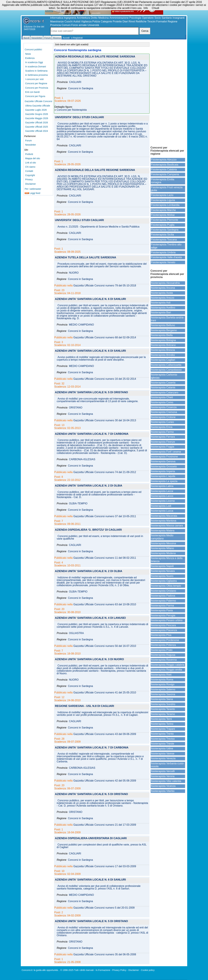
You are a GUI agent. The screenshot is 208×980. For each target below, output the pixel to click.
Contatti (29, 171)
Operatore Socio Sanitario (157, 18)
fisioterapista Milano (162, 548)
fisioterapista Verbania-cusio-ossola (168, 765)
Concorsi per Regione (36, 83)
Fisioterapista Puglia (163, 225)
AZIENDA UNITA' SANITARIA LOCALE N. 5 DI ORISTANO (91, 392)
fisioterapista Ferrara (163, 437)
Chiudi (155, 8)
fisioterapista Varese (163, 754)
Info (146, 8)
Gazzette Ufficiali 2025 (37, 127)
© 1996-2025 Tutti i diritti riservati (77, 970)
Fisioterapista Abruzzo (164, 160)
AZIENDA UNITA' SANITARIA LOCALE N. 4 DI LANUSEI (90, 618)
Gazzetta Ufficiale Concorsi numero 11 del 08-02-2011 (105, 558)
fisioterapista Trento (162, 734)
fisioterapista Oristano (164, 591)
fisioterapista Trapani (163, 729)
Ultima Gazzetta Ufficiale (38, 106)
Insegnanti (179, 18)
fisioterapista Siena (162, 699)
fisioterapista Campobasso (166, 370)
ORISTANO (76, 408)
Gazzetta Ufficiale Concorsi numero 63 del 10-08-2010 (105, 604)
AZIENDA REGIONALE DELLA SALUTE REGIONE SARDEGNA (95, 57)
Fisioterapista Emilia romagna (163, 181)
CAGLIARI (75, 82)
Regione (173, 22)
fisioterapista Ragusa (163, 655)
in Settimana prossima (36, 75)
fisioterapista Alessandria (165, 283)
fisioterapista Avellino (163, 308)
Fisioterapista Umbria (163, 252)
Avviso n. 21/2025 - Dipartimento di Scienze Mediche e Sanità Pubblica (98, 227)
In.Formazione (103, 970)
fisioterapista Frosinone (164, 457)
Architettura (83, 18)
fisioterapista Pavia (162, 610)
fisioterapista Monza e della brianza (167, 560)
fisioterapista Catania (163, 387)
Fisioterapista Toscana (164, 240)
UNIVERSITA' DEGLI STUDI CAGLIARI (79, 117)
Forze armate (79, 25)
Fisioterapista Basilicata (165, 165)
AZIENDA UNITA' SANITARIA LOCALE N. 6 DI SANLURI (90, 299)
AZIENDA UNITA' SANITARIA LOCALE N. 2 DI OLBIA (89, 486)
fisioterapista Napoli (162, 566)
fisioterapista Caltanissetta (166, 365)
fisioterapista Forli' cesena (166, 452)
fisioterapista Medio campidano (162, 537)
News (28, 54)
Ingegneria (70, 18)
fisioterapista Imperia (163, 471)
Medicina (104, 18)
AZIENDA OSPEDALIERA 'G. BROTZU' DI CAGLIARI (88, 530)
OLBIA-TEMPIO (78, 504)
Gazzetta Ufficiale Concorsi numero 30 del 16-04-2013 (105, 420)
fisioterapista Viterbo (163, 791)
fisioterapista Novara (163, 571)
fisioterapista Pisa (161, 635)
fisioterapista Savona (163, 694)
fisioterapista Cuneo (162, 422)
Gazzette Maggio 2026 (37, 118)
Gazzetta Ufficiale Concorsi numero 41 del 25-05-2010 (105, 693)
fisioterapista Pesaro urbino (167, 620)
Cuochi (69, 22)
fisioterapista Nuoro (162, 576)
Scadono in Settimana (36, 71)
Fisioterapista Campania (165, 174)
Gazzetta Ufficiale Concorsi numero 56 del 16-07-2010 (105, 646)
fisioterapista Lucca (162, 511)
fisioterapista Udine (162, 749)
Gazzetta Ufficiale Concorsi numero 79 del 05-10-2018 (105, 286)
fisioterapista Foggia (163, 447)
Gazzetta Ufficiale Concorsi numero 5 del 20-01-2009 (104, 908)
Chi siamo (30, 167)
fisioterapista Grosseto (164, 466)
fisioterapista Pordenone (165, 640)
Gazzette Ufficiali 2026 (37, 123)
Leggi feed (32, 193)
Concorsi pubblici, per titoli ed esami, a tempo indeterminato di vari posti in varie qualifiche (100, 537)
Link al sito (31, 163)
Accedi (66, 38)
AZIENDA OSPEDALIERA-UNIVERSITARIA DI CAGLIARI (91, 838)
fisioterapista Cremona (164, 412)
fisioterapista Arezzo (163, 298)
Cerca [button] (145, 31)
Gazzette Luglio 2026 (36, 110)
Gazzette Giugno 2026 (37, 114)
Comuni (66, 25)
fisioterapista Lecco (162, 496)
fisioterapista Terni (161, 719)
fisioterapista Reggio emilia (166, 670)
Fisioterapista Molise (163, 215)
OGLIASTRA (76, 633)
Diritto (94, 18)
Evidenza (30, 58)
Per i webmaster (33, 189)
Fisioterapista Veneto (163, 262)
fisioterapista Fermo (162, 432)
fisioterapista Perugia (163, 615)
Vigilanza (86, 22)
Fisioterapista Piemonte (165, 220)
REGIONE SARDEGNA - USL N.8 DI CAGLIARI (84, 706)
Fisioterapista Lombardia (165, 205)
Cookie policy (148, 970)
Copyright (30, 175)
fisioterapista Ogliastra (164, 581)
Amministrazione (119, 18)
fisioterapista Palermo (163, 601)
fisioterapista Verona (163, 776)
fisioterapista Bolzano (163, 345)
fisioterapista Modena (163, 553)
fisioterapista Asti (161, 303)
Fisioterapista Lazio (162, 195)
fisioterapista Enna (162, 427)
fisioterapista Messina (163, 543)
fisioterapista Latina (162, 486)
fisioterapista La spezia (164, 481)
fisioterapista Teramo (163, 714)
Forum (28, 141)
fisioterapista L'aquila (163, 476)
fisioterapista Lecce (162, 491)
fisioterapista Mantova (164, 521)
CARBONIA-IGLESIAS (82, 459)
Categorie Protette (111, 22)
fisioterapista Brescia (163, 350)
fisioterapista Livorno (163, 501)
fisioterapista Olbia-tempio (166, 586)
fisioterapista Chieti (162, 397)
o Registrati (77, 38)
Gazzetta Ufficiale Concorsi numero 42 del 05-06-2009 (105, 781)
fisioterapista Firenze (163, 442)
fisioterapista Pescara (163, 625)
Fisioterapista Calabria (164, 169)
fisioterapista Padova (163, 596)
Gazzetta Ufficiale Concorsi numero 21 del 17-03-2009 (105, 825)
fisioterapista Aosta (162, 293)
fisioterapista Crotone (163, 417)
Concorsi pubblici (33, 49)
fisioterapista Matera (163, 531)
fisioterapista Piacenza (164, 630)
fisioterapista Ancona (163, 288)
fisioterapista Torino (162, 724)
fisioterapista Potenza (163, 645)
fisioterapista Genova (163, 461)
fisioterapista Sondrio (163, 704)
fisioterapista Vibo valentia (166, 781)
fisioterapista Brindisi (163, 355)
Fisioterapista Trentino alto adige (166, 246)
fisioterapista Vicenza (163, 786)
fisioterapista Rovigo (163, 684)
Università (93, 25)
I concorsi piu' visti (34, 79)
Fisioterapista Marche (163, 210)
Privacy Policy (119, 970)
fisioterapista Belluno (163, 325)
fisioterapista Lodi (161, 506)
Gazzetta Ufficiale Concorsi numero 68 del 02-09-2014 (105, 338)
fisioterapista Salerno (163, 689)
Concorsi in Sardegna (81, 88)
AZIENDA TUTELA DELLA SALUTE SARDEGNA (86, 258)
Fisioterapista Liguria (163, 200)
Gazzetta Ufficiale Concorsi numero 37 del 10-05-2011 (105, 516)
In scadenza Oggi (34, 62)
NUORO (74, 273)
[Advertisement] (168, 92)
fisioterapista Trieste (162, 744)
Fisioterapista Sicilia (162, 235)
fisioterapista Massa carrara (167, 526)
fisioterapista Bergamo (164, 330)
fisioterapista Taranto (163, 709)
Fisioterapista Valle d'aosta (166, 257)
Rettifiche (141, 22)
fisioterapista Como (162, 402)
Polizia (96, 22)
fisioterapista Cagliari (163, 360)
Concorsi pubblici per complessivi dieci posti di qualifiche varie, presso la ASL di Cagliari (102, 846)
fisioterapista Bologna (163, 340)
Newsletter (31, 145)
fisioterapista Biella (162, 335)
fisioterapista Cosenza (164, 407)
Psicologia (135, 18)
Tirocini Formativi (157, 22)
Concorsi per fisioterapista (72, 110)
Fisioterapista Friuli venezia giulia (167, 189)
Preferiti (29, 154)
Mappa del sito (33, 158)
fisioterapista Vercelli (163, 771)
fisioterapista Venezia (163, 758)
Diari (125, 22)
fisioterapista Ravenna (164, 660)
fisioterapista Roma (162, 680)
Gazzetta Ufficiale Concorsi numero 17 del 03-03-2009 (105, 866)
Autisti (77, 22)
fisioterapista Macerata (164, 516)
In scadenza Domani (36, 67)
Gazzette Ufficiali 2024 (37, 131)
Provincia (56, 25)
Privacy (29, 179)
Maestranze (57, 22)
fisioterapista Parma (162, 606)
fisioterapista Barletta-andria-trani (168, 319)
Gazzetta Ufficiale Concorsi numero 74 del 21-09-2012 (105, 472)
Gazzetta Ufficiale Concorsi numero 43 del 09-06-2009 (105, 734)
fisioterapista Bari (161, 312)
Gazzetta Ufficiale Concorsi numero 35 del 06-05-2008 (105, 955)
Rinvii (132, 22)
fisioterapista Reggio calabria (168, 665)
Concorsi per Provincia (37, 88)
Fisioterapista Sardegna (165, 230)
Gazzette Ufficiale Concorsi (38, 101)
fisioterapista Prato (162, 650)
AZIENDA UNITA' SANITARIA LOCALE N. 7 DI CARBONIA (92, 434)
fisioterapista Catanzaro (165, 392)
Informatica (57, 18)
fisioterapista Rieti (161, 675)
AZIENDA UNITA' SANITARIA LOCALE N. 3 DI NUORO (89, 659)
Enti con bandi (32, 92)
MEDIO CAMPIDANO (81, 325)
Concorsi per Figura (35, 96)
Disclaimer (30, 184)
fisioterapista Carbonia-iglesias (164, 376)
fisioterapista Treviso (163, 739)
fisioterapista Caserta (163, 383)
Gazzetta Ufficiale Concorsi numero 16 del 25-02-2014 (105, 379)
